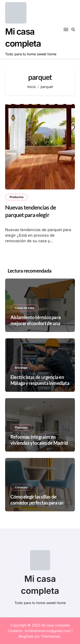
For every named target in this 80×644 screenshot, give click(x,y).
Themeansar (51, 636)
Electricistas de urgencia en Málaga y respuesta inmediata (40, 380)
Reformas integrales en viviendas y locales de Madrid (39, 440)
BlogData (26, 636)
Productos (17, 197)
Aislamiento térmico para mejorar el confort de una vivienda (36, 323)
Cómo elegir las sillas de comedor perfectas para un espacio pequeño (37, 503)
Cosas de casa (25, 308)
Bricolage (21, 368)
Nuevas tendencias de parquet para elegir (31, 211)
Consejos (21, 427)
